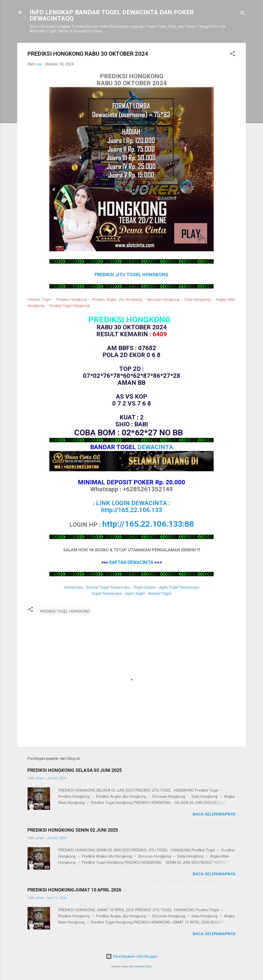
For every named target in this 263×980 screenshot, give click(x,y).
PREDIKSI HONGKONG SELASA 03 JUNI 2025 (75, 770)
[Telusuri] (243, 14)
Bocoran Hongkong (163, 300)
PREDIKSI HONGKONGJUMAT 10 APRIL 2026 (74, 890)
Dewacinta (73, 587)
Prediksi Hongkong (71, 300)
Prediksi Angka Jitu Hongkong (117, 300)
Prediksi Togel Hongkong (69, 306)
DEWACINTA (155, 447)
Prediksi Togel (39, 300)
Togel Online (144, 587)
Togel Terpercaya (107, 593)
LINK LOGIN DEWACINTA (131, 503)
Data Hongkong (197, 300)
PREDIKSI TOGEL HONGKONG (65, 611)
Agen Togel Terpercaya (179, 587)
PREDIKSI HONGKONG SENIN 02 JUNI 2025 (73, 830)
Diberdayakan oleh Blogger (132, 956)
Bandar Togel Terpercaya (108, 587)
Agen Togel (135, 593)
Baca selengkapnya (214, 814)
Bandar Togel (160, 593)
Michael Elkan (143, 967)
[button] (232, 55)
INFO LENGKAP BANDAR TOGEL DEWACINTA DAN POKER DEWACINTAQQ (112, 15)
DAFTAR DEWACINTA (131, 562)
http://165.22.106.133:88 (148, 524)
